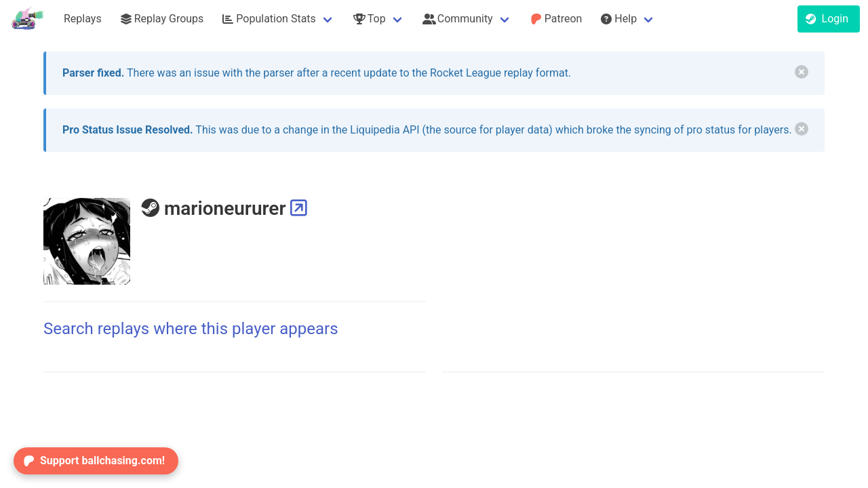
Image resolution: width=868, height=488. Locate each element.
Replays (83, 19)
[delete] (802, 72)
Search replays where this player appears (191, 329)
